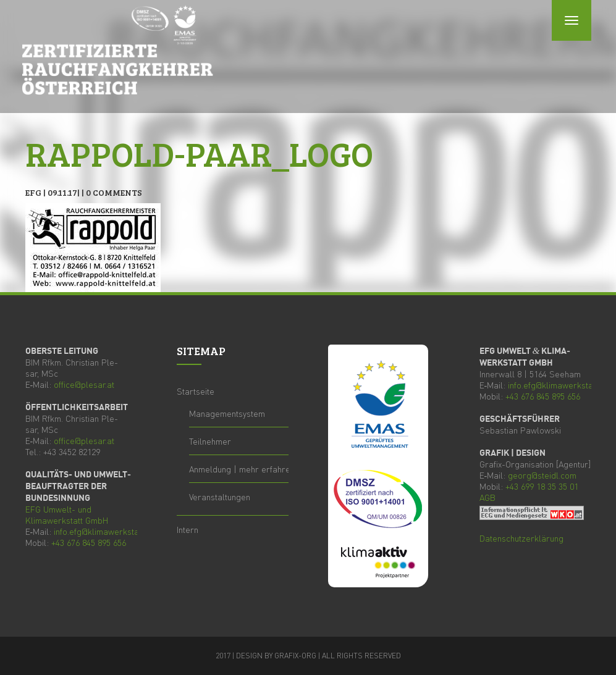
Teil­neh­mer (210, 441)
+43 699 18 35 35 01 (542, 486)
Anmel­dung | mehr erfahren (242, 469)
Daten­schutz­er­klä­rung (521, 538)
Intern (188, 529)
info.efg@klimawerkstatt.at (103, 531)
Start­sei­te (196, 391)
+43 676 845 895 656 (89, 542)
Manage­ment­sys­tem (227, 413)
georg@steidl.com (542, 475)
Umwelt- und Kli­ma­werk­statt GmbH (67, 514)
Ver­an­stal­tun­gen (220, 497)
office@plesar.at (84, 384)
